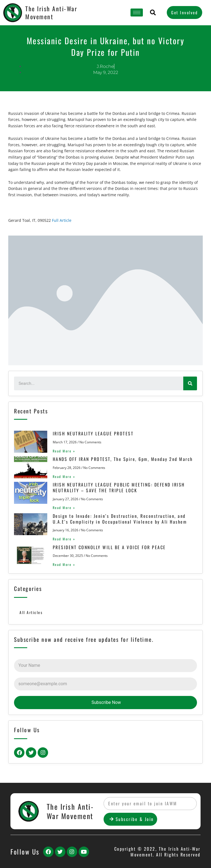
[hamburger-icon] (137, 13)
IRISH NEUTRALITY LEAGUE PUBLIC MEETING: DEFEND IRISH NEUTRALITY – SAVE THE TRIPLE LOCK (117, 487)
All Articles (31, 612)
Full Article (62, 220)
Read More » (62, 451)
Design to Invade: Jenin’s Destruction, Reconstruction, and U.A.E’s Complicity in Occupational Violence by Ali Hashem (118, 519)
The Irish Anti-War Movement (51, 13)
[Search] (190, 383)
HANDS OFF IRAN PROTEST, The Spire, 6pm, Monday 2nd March (121, 459)
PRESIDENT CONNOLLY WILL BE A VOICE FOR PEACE (107, 547)
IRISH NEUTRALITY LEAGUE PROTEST (91, 433)
